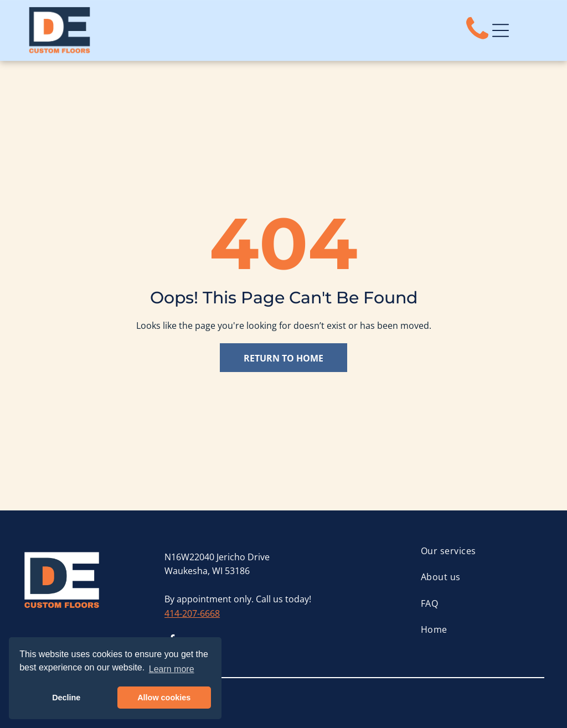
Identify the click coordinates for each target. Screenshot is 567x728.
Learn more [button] (172, 669)
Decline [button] (66, 698)
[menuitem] (482, 551)
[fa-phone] (477, 40)
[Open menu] (501, 30)
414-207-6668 (192, 613)
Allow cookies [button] (164, 698)
